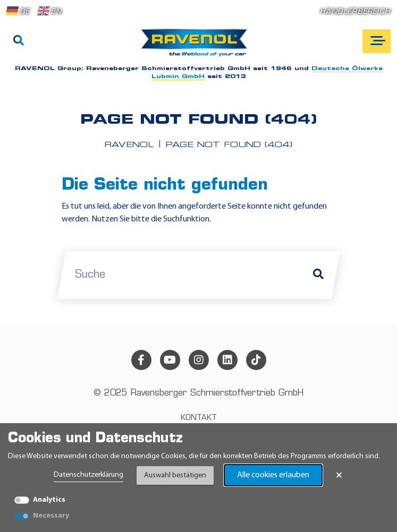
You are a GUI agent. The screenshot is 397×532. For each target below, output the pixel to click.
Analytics (49, 500)
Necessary (51, 516)
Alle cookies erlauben (273, 475)
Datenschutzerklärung (88, 475)
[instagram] (199, 360)
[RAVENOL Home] (197, 47)
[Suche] (19, 41)
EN (49, 11)
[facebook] (141, 360)
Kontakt (199, 418)
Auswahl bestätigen (175, 475)
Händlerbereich (355, 12)
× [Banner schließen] (339, 475)
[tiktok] (256, 360)
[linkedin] (227, 360)
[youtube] (170, 360)
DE (18, 11)
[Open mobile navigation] (377, 41)
